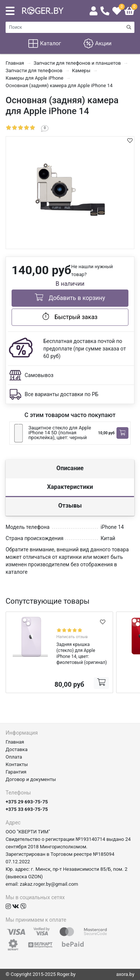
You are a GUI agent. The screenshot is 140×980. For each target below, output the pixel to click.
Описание (70, 468)
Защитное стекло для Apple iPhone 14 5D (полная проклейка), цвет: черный (60, 433)
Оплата (14, 757)
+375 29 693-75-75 (27, 802)
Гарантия (16, 772)
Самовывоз (39, 375)
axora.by (125, 974)
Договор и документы (31, 779)
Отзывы (70, 506)
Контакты (17, 764)
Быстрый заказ (70, 316)
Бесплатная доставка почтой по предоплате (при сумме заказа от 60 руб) (85, 349)
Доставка (17, 749)
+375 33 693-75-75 (27, 809)
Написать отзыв (72, 637)
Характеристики (70, 487)
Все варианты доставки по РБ (62, 394)
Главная (15, 742)
